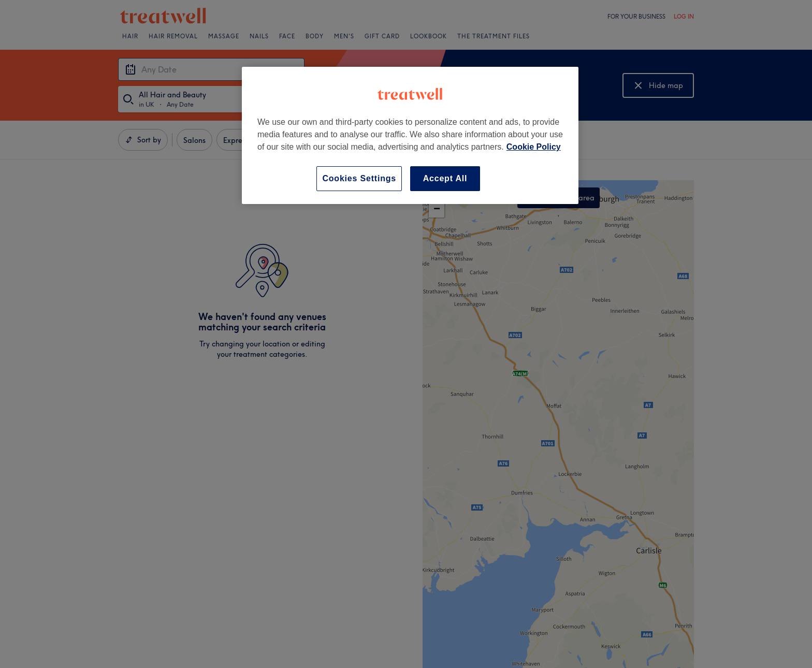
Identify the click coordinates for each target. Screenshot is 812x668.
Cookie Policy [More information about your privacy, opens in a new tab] (534, 147)
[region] (410, 135)
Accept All (445, 178)
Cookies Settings (359, 178)
